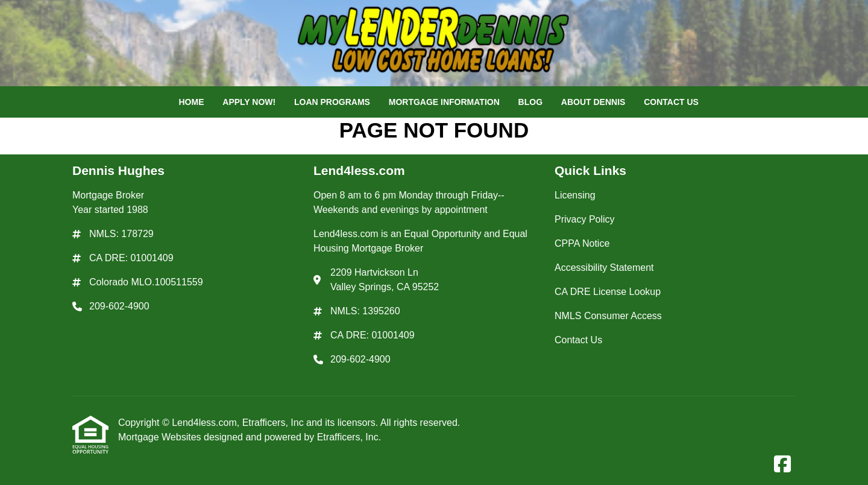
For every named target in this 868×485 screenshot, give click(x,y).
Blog (530, 102)
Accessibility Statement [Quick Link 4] (604, 268)
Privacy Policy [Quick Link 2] (585, 219)
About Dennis (593, 102)
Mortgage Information (444, 102)
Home (191, 102)
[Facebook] (782, 465)
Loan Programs (332, 102)
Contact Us (671, 102)
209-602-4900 (119, 306)
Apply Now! (249, 102)
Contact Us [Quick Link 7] (578, 340)
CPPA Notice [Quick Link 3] (582, 243)
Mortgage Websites (161, 437)
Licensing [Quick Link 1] (575, 195)
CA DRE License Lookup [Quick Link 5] (608, 292)
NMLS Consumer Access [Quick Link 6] (608, 316)
